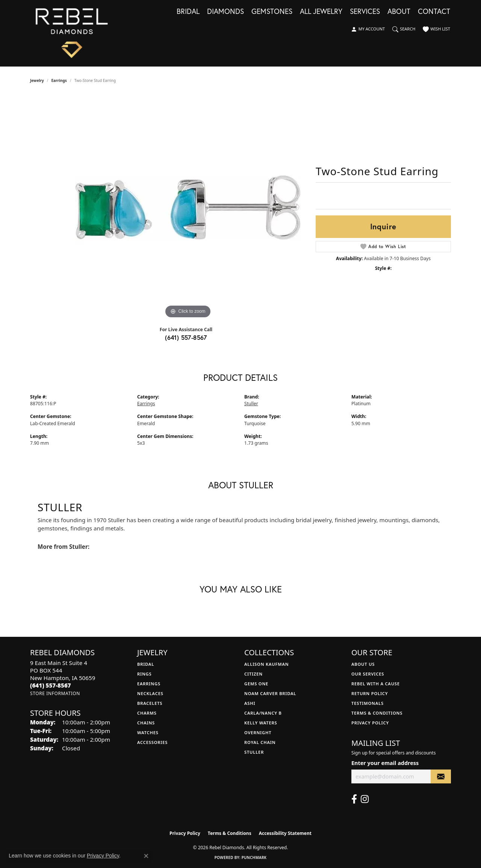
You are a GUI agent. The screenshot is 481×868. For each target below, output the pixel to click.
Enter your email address (385, 763)
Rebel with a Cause (376, 684)
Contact (434, 12)
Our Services (368, 674)
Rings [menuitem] (144, 674)
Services (365, 12)
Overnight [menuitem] (258, 732)
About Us (363, 664)
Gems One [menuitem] (256, 684)
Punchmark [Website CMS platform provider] (254, 857)
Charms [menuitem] (147, 713)
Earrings (59, 80)
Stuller (251, 404)
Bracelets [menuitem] (150, 703)
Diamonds (225, 12)
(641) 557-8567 (186, 337)
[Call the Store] (51, 685)
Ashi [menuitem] (250, 703)
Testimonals (368, 703)
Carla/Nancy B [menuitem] (263, 713)
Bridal (188, 12)
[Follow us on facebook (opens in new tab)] (354, 799)
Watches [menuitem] (148, 732)
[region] (188, 208)
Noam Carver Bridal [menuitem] (270, 693)
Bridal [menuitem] (146, 664)
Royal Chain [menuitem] (260, 742)
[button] (368, 29)
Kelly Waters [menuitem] (261, 723)
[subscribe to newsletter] (441, 776)
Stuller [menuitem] (254, 752)
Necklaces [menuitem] (150, 693)
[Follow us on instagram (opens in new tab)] (365, 799)
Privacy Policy (370, 723)
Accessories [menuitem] (152, 742)
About (399, 12)
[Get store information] (55, 693)
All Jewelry (321, 12)
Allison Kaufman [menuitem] (267, 664)
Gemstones (272, 12)
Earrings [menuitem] (149, 684)
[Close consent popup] (146, 856)
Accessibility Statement (285, 833)
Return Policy (370, 693)
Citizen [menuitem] (253, 674)
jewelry (37, 80)
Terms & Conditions (377, 713)
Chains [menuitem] (146, 723)
